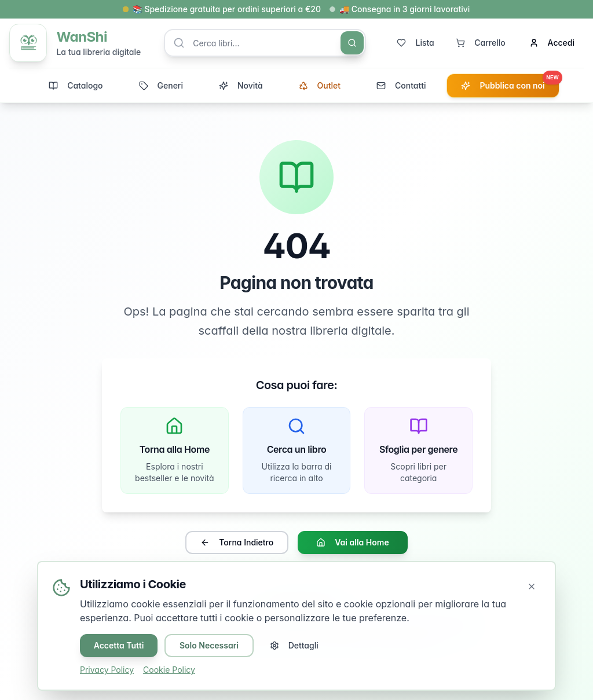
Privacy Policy (107, 670)
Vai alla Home (352, 543)
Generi (161, 86)
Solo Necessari (210, 645)
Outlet (320, 86)
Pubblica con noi (510, 83)
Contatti (401, 86)
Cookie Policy (169, 670)
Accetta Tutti (119, 645)
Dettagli (295, 645)
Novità (241, 86)
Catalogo (76, 86)
